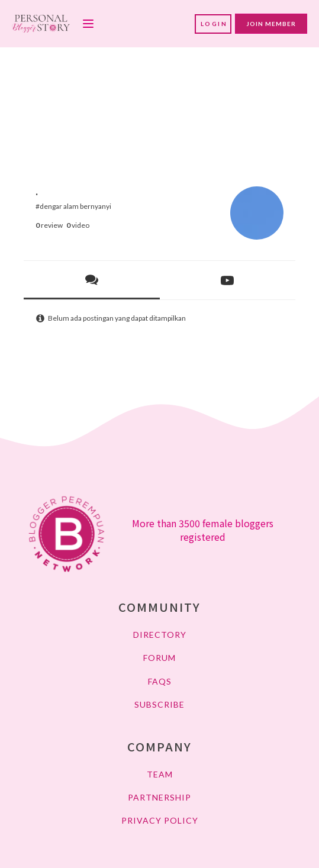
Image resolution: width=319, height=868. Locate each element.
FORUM (159, 658)
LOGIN (214, 24)
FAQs (160, 681)
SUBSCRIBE (159, 704)
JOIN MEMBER (271, 24)
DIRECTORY (160, 635)
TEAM (160, 774)
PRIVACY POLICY (160, 820)
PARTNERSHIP (159, 797)
